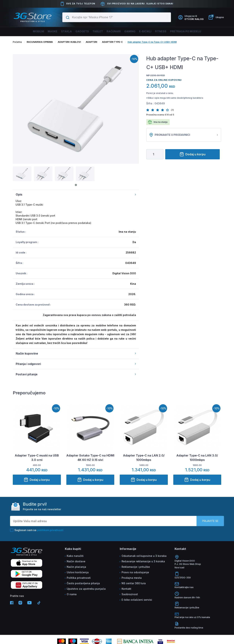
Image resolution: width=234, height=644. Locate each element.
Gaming (133, 31)
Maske (42, 31)
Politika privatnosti (79, 578)
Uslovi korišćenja (78, 572)
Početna (17, 42)
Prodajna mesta (132, 578)
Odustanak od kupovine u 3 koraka (144, 556)
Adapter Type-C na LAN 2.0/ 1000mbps (144, 458)
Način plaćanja (76, 567)
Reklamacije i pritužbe (136, 567)
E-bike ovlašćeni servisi (137, 600)
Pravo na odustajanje (135, 572)
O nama (72, 594)
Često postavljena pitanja (83, 583)
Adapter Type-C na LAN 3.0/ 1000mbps (197, 458)
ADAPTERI (91, 42)
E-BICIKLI (152, 31)
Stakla (59, 31)
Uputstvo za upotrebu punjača (86, 589)
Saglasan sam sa (37, 530)
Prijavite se (210, 521)
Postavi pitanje (76, 374)
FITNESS (170, 31)
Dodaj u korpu (193, 154)
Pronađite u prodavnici (184, 135)
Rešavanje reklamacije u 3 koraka (143, 561)
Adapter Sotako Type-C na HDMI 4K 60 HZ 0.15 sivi (90, 458)
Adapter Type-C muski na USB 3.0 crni (37, 458)
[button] (149, 110)
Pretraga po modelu (198, 31)
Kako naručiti (75, 556)
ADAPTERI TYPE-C (112, 42)
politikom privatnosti (50, 530)
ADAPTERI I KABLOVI (69, 42)
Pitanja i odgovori (76, 364)
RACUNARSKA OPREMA (40, 42)
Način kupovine (76, 353)
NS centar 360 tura (134, 583)
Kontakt (126, 589)
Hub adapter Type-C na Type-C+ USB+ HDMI (152, 42)
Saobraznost (130, 594)
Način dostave (76, 561)
